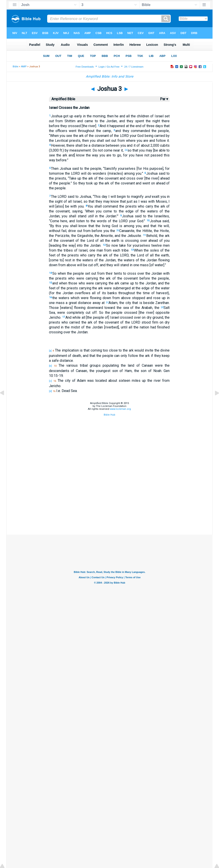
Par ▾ (164, 99)
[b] (118, 230)
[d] (162, 307)
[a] (126, 150)
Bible (15, 67)
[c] (107, 302)
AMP (24, 67)
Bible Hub (109, 415)
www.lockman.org (120, 409)
